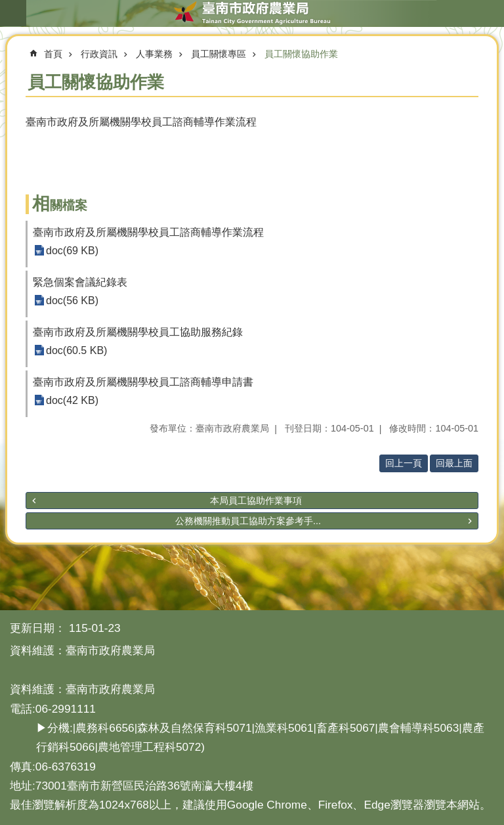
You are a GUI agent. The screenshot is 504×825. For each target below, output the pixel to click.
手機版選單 (13, 13)
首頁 (53, 54)
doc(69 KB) (72, 251)
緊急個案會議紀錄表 (80, 282)
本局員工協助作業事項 (256, 501)
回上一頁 (404, 463)
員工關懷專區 (219, 54)
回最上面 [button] (454, 463)
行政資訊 (99, 54)
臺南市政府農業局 (252, 13)
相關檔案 (60, 205)
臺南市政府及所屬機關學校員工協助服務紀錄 (138, 332)
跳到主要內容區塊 (7, 7)
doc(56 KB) (72, 301)
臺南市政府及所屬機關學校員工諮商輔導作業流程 (148, 232)
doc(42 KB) (72, 400)
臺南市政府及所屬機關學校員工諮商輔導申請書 (143, 382)
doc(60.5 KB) (76, 350)
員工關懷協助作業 (301, 54)
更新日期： (38, 628)
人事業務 (154, 54)
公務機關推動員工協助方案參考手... (248, 521)
